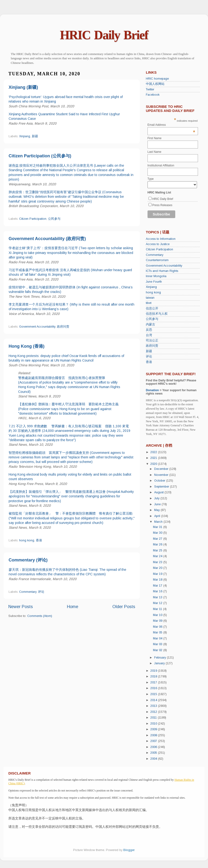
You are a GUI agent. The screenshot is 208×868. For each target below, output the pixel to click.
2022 (154, 452)
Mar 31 (158, 527)
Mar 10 (158, 615)
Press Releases (162, 205)
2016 (154, 688)
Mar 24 (158, 556)
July (157, 498)
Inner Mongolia (156, 276)
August (159, 492)
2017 (154, 682)
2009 (154, 729)
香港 (39, 540)
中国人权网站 (155, 84)
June (158, 504)
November (162, 475)
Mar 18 (158, 580)
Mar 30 (158, 533)
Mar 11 (158, 609)
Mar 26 (158, 544)
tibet (149, 303)
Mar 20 (158, 568)
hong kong (27, 540)
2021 (154, 458)
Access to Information (161, 239)
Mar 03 (158, 644)
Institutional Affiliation (161, 165)
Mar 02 (158, 650)
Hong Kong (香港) (27, 346)
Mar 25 (158, 550)
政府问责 (63, 327)
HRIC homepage (157, 79)
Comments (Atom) (40, 616)
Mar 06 (158, 627)
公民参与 (54, 219)
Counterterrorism (157, 260)
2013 (154, 706)
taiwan (150, 298)
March (159, 522)
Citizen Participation (33, 219)
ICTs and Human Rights (162, 271)
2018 (154, 676)
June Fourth (154, 282)
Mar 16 (158, 591)
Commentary (28, 592)
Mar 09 (158, 621)
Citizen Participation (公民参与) (40, 156)
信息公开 (152, 308)
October (160, 481)
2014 (154, 700)
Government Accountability (37, 327)
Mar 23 (158, 562)
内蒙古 (151, 324)
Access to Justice (158, 244)
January (160, 663)
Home (73, 607)
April (158, 516)
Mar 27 (158, 539)
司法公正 (152, 341)
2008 (154, 735)
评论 (41, 592)
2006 (154, 747)
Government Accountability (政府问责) (47, 239)
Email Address (171, 125)
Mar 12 (158, 603)
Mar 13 (158, 597)
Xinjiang (25, 136)
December (162, 469)
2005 (154, 753)
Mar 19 (158, 574)
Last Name (154, 152)
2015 (154, 694)
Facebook (153, 95)
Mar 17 (158, 586)
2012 (154, 712)
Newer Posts (21, 607)
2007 (154, 741)
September (162, 487)
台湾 (149, 335)
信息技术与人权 (157, 314)
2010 (154, 724)
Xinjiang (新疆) (23, 87)
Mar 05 (158, 632)
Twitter (150, 89)
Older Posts (124, 607)
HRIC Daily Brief (104, 35)
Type (151, 179)
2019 (154, 671)
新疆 (35, 136)
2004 (154, 759)
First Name (155, 138)
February (161, 658)
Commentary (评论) (28, 560)
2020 (154, 464)
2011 (154, 718)
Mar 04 (158, 638)
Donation (152, 390)
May (157, 510)
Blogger (129, 850)
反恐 (149, 330)
